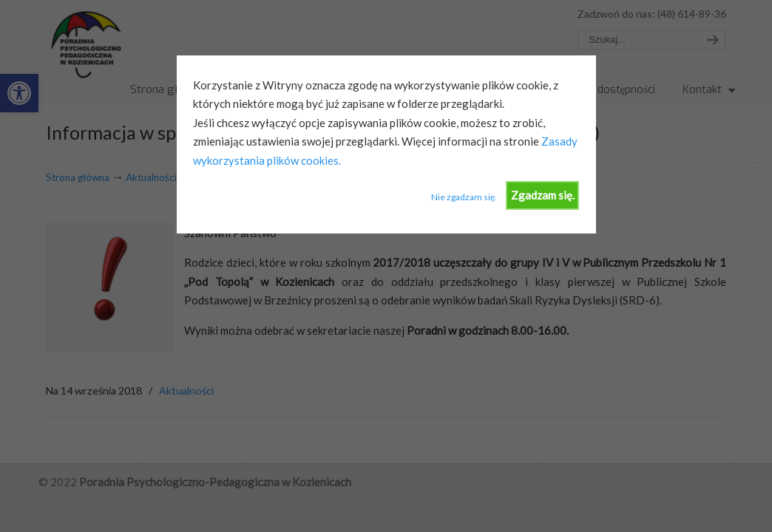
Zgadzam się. (543, 195)
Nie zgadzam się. (464, 197)
